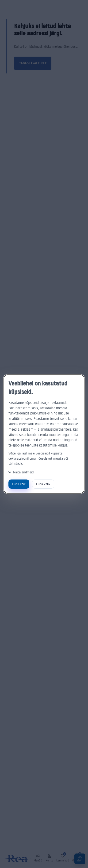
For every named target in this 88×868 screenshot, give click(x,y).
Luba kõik (19, 484)
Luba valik (43, 484)
